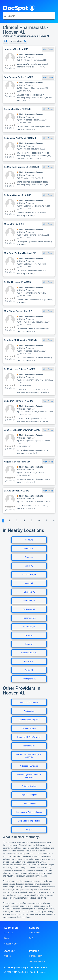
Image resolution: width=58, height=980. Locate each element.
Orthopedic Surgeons (29, 766)
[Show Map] (5, 41)
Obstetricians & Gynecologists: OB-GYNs (29, 756)
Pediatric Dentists (29, 786)
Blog (6, 938)
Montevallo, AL (29, 627)
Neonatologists (29, 746)
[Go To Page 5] (32, 521)
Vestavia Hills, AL (29, 575)
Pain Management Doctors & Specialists (29, 776)
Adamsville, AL (29, 601)
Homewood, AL (29, 618)
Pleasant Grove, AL (29, 653)
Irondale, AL (29, 549)
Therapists (29, 830)
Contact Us (34, 933)
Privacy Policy (36, 956)
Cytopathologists (29, 728)
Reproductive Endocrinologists (29, 812)
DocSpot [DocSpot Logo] (18, 8)
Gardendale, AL (29, 609)
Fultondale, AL (29, 592)
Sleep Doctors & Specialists (29, 821)
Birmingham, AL (29, 679)
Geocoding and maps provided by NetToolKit (26, 968)
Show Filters (18, 41)
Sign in (8, 956)
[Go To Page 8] (54, 521)
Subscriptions (11, 944)
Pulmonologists (29, 804)
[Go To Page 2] (9, 521)
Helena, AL (29, 644)
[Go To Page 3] (17, 521)
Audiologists (29, 711)
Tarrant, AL (29, 557)
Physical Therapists (29, 795)
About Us (9, 933)
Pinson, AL (29, 635)
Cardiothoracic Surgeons (29, 720)
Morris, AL (29, 540)
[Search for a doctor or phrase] (29, 16)
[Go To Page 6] (39, 521)
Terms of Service (37, 961)
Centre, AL (29, 670)
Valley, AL (29, 566)
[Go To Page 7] (46, 521)
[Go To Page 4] (24, 521)
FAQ (31, 938)
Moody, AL (29, 583)
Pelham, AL (29, 661)
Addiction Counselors (29, 702)
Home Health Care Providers (29, 737)
